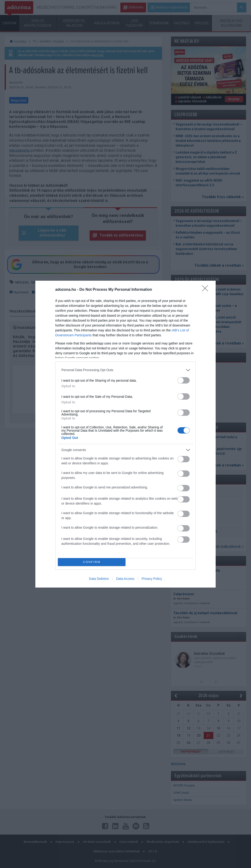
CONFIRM (92, 562)
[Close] (207, 290)
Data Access (125, 579)
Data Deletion (99, 579)
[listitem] (125, 370)
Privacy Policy (152, 579)
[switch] (184, 380)
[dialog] (125, 434)
